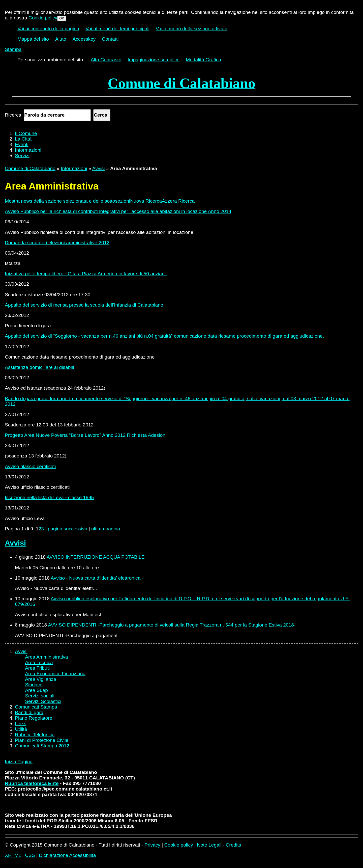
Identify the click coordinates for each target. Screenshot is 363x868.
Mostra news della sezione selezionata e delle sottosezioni (67, 201)
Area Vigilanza (40, 679)
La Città (23, 139)
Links (21, 724)
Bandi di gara (29, 712)
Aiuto (61, 39)
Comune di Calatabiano (30, 168)
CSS (30, 855)
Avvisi (99, 168)
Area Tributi (37, 668)
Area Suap (36, 690)
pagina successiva (68, 529)
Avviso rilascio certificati (30, 466)
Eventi (22, 144)
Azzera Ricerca (178, 201)
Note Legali (209, 845)
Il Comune (26, 133)
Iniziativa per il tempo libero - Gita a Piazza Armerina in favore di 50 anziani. (86, 274)
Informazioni (28, 150)
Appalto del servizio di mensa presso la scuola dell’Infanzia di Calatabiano (84, 305)
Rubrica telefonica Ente (32, 783)
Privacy (152, 845)
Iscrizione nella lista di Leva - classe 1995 (49, 497)
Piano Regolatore (34, 718)
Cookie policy (43, 18)
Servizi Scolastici (43, 701)
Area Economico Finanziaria (55, 674)
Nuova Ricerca (146, 201)
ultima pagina (106, 529)
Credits (233, 845)
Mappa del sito (33, 39)
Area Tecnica (39, 662)
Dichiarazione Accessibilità (67, 855)
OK (62, 18)
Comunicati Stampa (36, 707)
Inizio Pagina (19, 762)
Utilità (21, 729)
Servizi (22, 156)
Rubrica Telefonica (35, 735)
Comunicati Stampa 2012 (42, 746)
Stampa (13, 49)
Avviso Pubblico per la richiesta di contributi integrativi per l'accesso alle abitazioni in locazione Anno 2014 (118, 211)
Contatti (110, 39)
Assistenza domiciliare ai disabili (39, 367)
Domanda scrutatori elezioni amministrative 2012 (57, 243)
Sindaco (34, 685)
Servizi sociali (40, 696)
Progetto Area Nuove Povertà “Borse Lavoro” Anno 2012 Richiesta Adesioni (86, 435)
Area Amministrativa (47, 657)
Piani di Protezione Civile (42, 740)
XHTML (13, 855)
